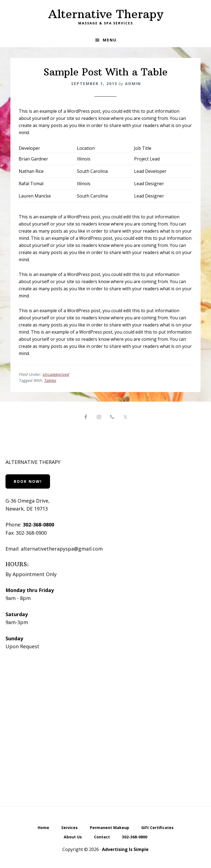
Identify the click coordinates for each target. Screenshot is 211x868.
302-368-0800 (38, 525)
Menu (110, 40)
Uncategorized (56, 374)
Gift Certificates (157, 828)
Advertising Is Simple (125, 849)
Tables (50, 380)
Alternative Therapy (106, 14)
